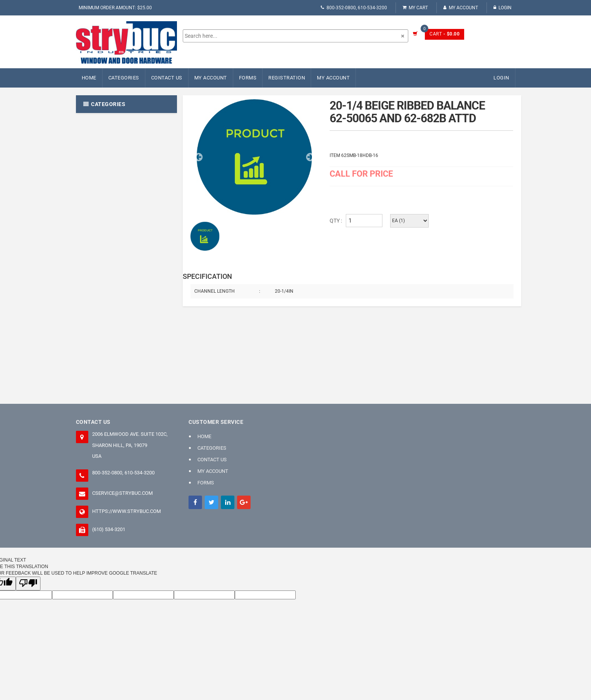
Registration (287, 78)
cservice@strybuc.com (122, 493)
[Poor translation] (28, 583)
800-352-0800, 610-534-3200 (354, 8)
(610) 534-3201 (109, 529)
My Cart (415, 8)
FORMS (248, 78)
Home (89, 78)
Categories (124, 78)
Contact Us (167, 78)
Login (503, 8)
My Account (461, 8)
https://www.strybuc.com (126, 511)
